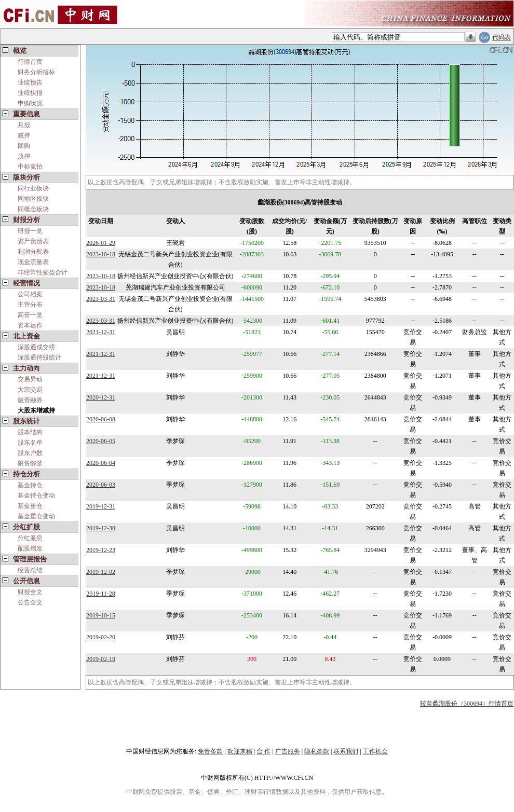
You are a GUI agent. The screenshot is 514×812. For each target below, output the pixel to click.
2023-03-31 (101, 299)
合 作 (263, 751)
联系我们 (346, 751)
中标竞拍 (30, 167)
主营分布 (30, 305)
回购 (24, 146)
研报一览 (30, 231)
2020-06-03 (101, 485)
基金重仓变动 (36, 516)
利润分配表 (33, 252)
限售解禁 (30, 463)
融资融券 (30, 400)
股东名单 (30, 443)
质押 (24, 156)
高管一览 (30, 315)
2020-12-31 (101, 397)
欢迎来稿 (240, 751)
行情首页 (30, 62)
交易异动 (30, 379)
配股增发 (30, 548)
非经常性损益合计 (43, 272)
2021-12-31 (101, 332)
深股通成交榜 (36, 347)
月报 (24, 125)
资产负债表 (33, 241)
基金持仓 (30, 485)
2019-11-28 (101, 594)
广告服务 (288, 751)
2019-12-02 (101, 572)
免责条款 (210, 751)
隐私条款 (317, 751)
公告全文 (30, 602)
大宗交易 (30, 390)
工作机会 (375, 751)
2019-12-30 (101, 528)
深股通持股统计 (39, 357)
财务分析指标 (36, 72)
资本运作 (30, 325)
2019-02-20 (101, 637)
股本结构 (30, 432)
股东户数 (30, 453)
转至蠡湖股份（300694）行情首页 (467, 704)
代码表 (502, 37)
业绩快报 (30, 93)
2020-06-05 (101, 441)
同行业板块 (33, 188)
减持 (24, 135)
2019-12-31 (101, 506)
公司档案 (30, 294)
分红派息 (30, 538)
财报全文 (30, 592)
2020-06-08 (101, 419)
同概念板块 (33, 209)
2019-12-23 (101, 550)
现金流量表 (33, 262)
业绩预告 (30, 82)
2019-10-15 (101, 615)
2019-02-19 (101, 659)
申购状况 (30, 103)
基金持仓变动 (36, 496)
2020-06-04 (101, 463)
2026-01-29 (101, 243)
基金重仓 (30, 506)
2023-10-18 (101, 254)
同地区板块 (33, 199)
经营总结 (30, 570)
